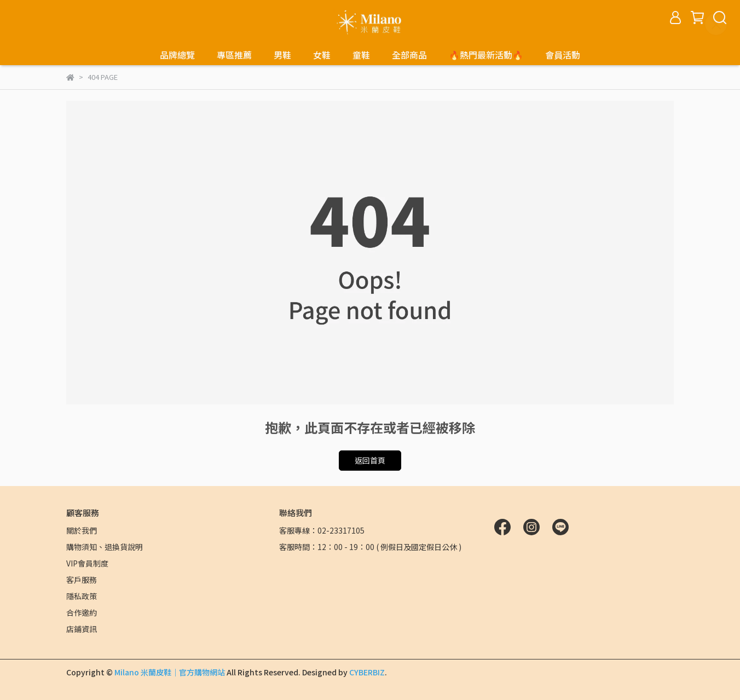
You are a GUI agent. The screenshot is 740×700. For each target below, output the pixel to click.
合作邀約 (82, 612)
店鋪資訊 (82, 629)
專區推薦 (234, 55)
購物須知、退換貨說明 (105, 547)
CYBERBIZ (367, 672)
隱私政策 (82, 596)
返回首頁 (370, 460)
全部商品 (409, 55)
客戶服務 (82, 580)
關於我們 (82, 530)
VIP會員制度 (87, 563)
